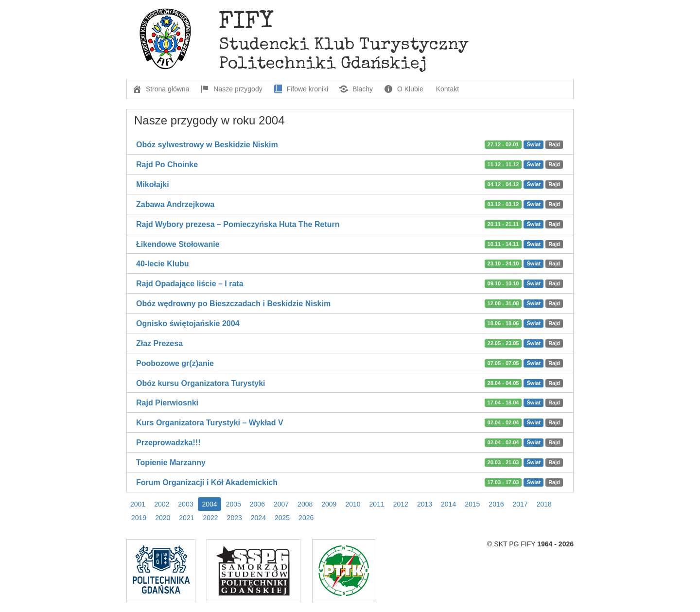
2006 (257, 504)
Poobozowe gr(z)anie (175, 363)
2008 (305, 504)
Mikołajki (153, 184)
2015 (472, 504)
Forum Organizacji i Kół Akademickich (207, 482)
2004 (209, 504)
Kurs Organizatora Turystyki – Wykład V (210, 423)
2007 (281, 504)
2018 (544, 504)
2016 (496, 504)
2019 (139, 518)
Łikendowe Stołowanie (178, 244)
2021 (186, 518)
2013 (425, 504)
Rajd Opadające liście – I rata (190, 284)
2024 (258, 518)
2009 (329, 504)
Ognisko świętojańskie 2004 (188, 323)
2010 (353, 504)
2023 (235, 518)
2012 (401, 504)
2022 (210, 518)
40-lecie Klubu (162, 264)
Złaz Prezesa (159, 343)
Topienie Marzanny (171, 463)
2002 (162, 504)
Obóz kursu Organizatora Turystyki (201, 383)
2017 (520, 504)
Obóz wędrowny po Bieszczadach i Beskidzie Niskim (233, 304)
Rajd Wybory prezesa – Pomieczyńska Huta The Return (238, 224)
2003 (185, 504)
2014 (448, 504)
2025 (282, 518)
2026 (306, 518)
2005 (234, 504)
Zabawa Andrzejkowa (175, 204)
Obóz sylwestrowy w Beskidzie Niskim (207, 145)
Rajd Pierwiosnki (167, 403)
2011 (377, 504)
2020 (163, 518)
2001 (138, 504)
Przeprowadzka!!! (168, 443)
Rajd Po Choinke (167, 165)
